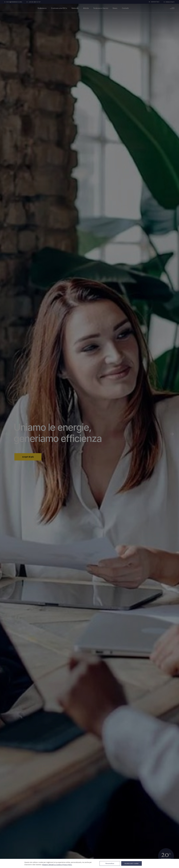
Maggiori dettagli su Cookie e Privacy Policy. (57, 865)
